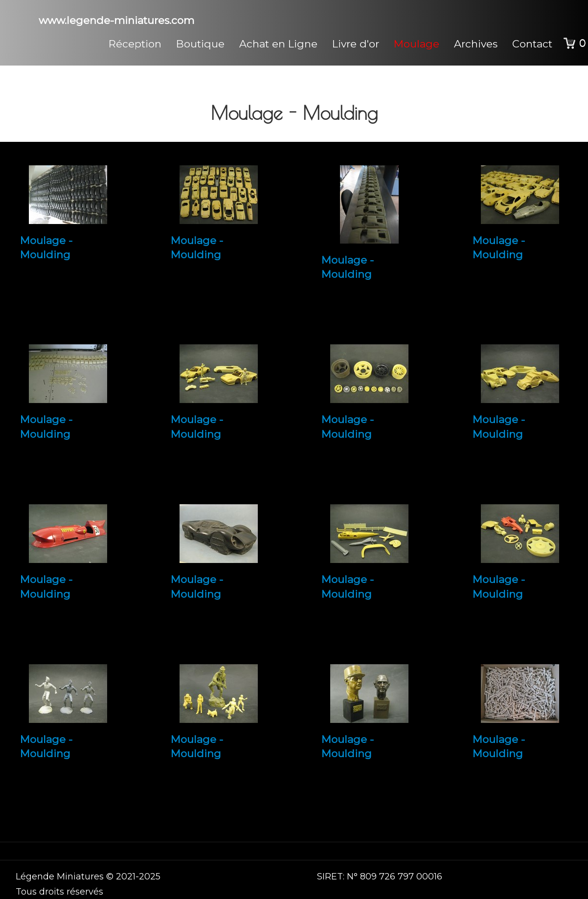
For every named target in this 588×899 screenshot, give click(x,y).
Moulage (417, 44)
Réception (135, 44)
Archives (476, 44)
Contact (532, 44)
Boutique (200, 44)
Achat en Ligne (278, 44)
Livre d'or (356, 44)
